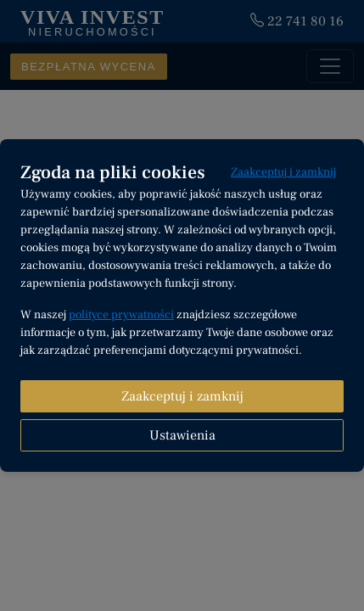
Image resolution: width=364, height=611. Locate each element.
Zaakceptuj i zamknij (283, 172)
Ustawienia (182, 435)
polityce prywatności (121, 315)
